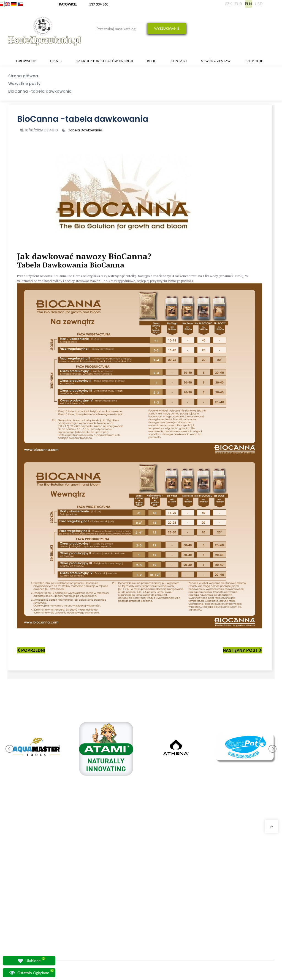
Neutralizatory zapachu (140, 881)
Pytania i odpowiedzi (92, 907)
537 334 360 (99, 4)
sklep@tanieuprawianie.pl (36, 897)
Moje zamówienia (181, 867)
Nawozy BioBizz (135, 927)
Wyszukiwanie (167, 28)
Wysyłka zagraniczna (184, 881)
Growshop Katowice (92, 874)
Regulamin (177, 914)
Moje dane (177, 874)
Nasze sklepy (86, 867)
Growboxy (131, 887)
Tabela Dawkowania (85, 130)
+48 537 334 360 (27, 890)
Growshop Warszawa (92, 887)
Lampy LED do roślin (138, 920)
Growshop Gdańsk (91, 881)
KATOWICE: (68, 4)
